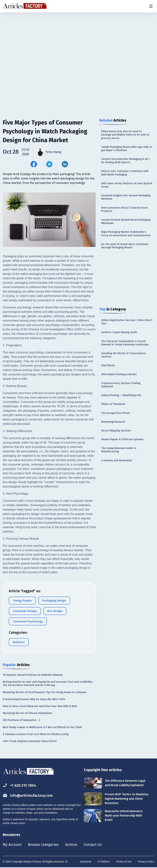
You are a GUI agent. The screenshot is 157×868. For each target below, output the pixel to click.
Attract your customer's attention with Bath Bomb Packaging (125, 173)
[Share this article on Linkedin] (65, 164)
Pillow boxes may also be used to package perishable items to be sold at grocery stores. (125, 135)
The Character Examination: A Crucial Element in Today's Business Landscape (125, 343)
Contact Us (93, 845)
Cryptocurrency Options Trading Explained (121, 385)
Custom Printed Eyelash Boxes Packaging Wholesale (126, 221)
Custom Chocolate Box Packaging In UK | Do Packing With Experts (125, 161)
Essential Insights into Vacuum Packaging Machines (126, 197)
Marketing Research (113, 422)
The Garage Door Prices (116, 413)
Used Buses (108, 365)
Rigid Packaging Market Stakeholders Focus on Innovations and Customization (126, 234)
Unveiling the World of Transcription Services (123, 355)
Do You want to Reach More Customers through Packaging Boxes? (125, 246)
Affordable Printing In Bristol (119, 374)
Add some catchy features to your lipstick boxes (127, 185)
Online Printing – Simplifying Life (121, 395)
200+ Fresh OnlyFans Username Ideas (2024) (30, 741)
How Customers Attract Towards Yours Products (125, 209)
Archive (71, 845)
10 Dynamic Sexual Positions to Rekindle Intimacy (33, 675)
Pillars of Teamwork (113, 404)
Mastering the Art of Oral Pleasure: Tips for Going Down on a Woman (45, 692)
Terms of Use (124, 862)
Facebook (86, 862)
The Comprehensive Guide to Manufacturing (119, 450)
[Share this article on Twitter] (49, 164)
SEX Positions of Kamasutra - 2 (22, 720)
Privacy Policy (146, 862)
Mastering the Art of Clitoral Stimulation (27, 713)
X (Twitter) (104, 862)
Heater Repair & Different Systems (122, 439)
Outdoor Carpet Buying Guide (119, 332)
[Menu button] (151, 6)
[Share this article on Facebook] (34, 164)
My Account (12, 845)
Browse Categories (43, 845)
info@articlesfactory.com (28, 795)
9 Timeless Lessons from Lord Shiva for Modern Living (36, 734)
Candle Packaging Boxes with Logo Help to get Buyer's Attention (127, 149)
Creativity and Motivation (117, 460)
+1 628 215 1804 (19, 785)
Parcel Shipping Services (116, 431)
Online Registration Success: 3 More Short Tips (127, 322)
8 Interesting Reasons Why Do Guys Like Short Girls (34, 699)
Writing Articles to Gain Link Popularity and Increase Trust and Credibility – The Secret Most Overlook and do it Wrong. (49, 684)
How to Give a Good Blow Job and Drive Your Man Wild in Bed (40, 706)
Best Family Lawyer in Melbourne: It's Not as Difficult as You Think (42, 727)
